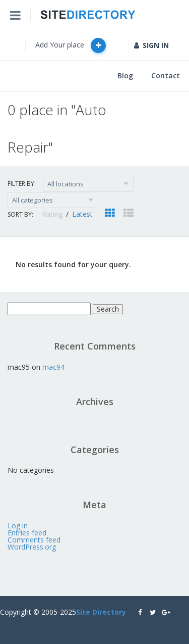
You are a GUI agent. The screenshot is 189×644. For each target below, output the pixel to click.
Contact (166, 76)
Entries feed (27, 533)
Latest (82, 214)
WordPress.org (32, 547)
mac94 (53, 367)
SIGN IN (151, 45)
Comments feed (34, 540)
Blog (125, 76)
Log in (18, 526)
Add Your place (71, 45)
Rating (53, 214)
